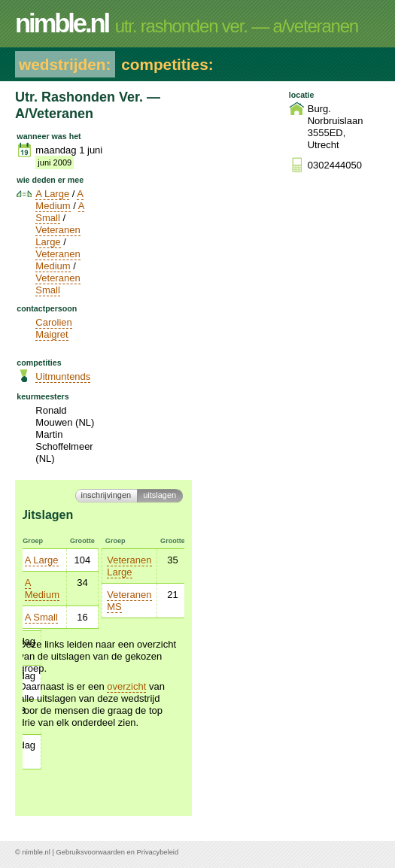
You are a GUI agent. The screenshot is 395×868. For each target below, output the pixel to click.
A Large (52, 194)
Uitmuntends (63, 376)
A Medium (59, 200)
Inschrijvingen (106, 495)
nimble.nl (36, 852)
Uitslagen (160, 495)
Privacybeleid (158, 852)
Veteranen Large (58, 236)
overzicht (126, 686)
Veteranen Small (58, 284)
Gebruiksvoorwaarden (91, 852)
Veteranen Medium (58, 260)
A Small (60, 212)
